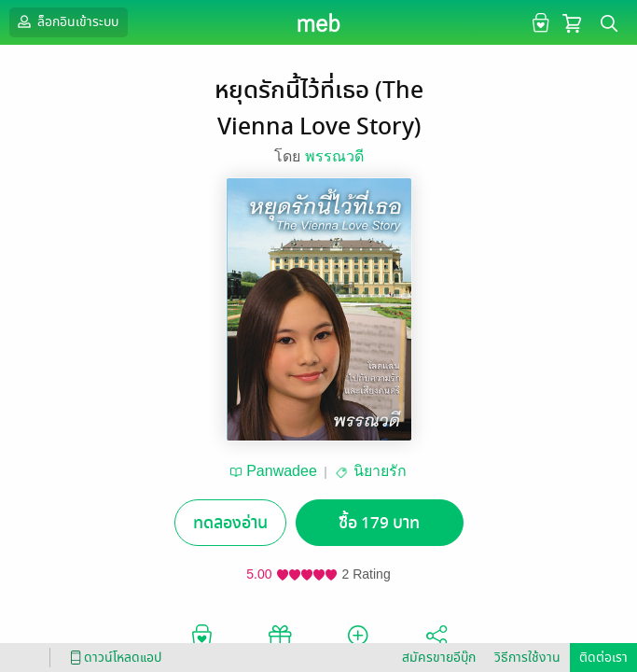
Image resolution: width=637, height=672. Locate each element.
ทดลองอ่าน (230, 523)
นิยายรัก (380, 471)
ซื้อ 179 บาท (379, 523)
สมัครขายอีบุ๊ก (439, 658)
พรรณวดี (334, 156)
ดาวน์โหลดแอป (113, 658)
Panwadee (282, 471)
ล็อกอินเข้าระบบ (66, 21)
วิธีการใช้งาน (527, 658)
